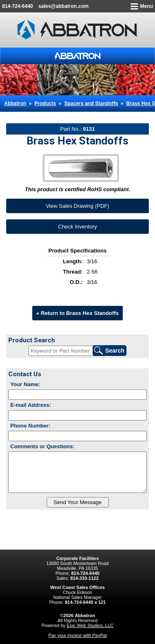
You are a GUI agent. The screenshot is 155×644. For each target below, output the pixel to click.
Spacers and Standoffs (91, 103)
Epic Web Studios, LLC (90, 625)
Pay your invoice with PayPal (77, 635)
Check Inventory (78, 227)
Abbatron (15, 103)
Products (45, 103)
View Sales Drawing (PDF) (78, 206)
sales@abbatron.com (63, 6)
